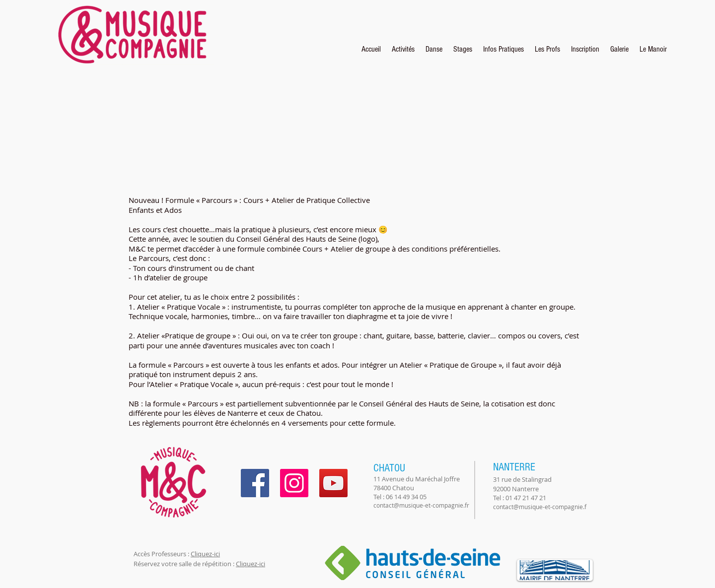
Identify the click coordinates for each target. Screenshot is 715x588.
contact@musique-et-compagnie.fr (421, 505)
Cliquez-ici (205, 554)
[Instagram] (294, 483)
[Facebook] (255, 483)
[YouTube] (333, 483)
